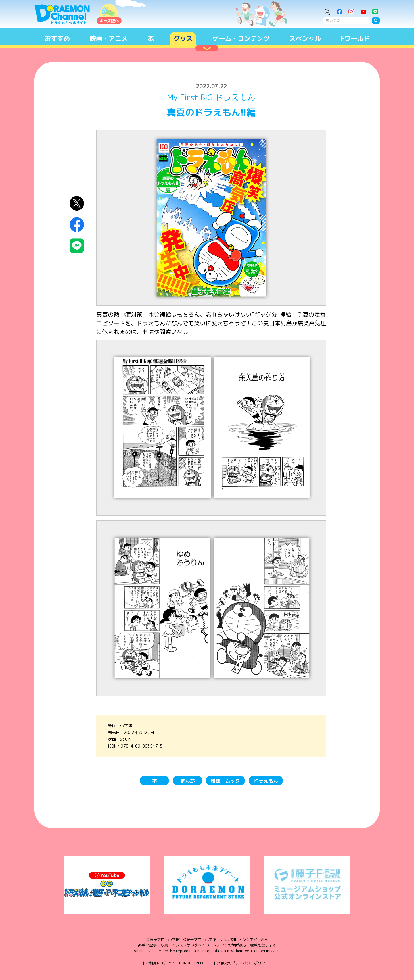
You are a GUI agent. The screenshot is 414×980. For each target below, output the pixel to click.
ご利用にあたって (160, 963)
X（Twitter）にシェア (77, 203)
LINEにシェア (77, 246)
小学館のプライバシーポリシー (243, 963)
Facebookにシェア (77, 225)
